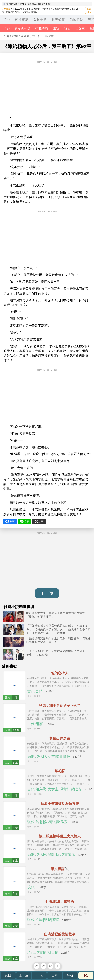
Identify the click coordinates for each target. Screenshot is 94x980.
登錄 (70, 975)
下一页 (47, 593)
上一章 (24, 975)
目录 (55, 975)
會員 (86, 975)
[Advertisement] (47, 90)
